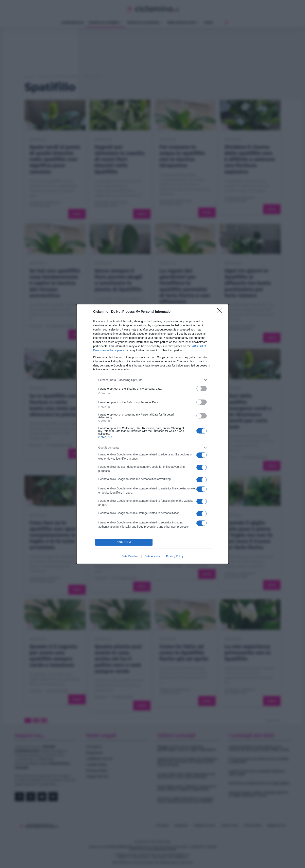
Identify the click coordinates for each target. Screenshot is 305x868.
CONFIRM (124, 542)
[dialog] (152, 434)
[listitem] (152, 380)
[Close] (221, 312)
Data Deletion (130, 556)
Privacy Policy (175, 556)
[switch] (202, 389)
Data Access (152, 556)
